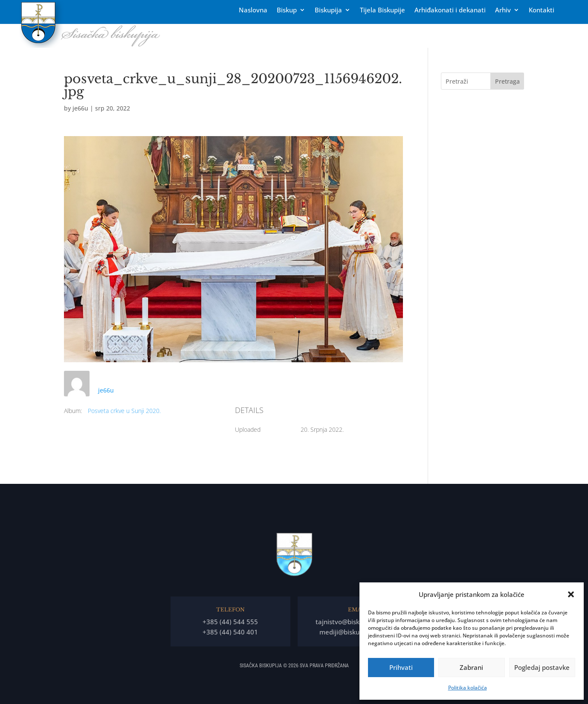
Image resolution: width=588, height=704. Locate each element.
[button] (571, 594)
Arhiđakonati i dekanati (450, 10)
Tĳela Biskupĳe (382, 10)
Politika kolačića (468, 688)
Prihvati (401, 667)
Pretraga (507, 81)
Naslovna (253, 10)
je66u (80, 108)
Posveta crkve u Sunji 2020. (124, 411)
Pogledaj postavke (542, 667)
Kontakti (542, 10)
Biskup (287, 10)
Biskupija (328, 10)
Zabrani (471, 667)
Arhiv (503, 10)
